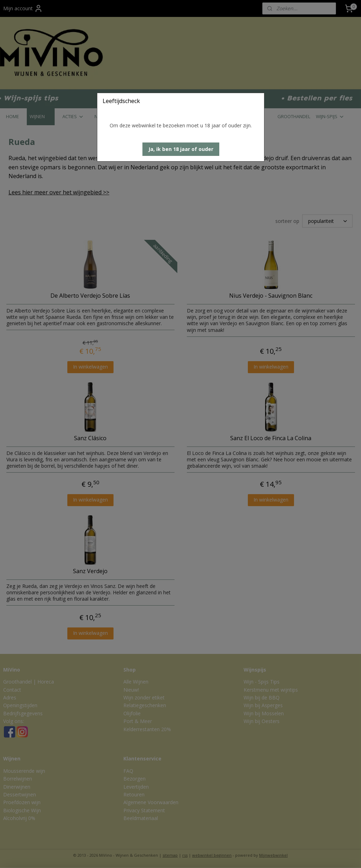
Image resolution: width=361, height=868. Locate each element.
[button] (181, 149)
